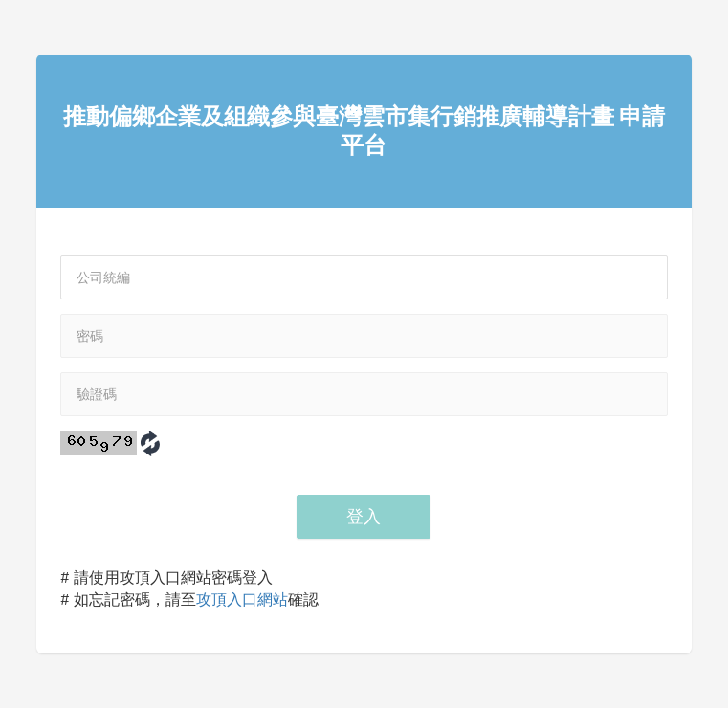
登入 (364, 517)
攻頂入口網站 (242, 600)
